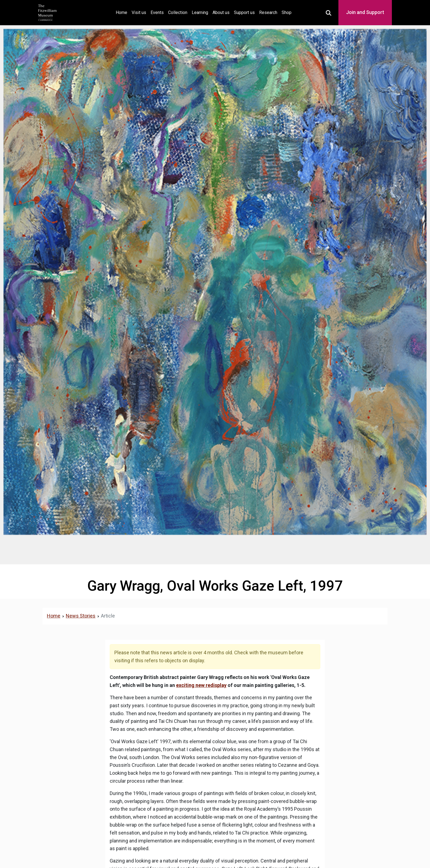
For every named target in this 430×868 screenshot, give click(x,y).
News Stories (81, 616)
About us (221, 12)
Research (268, 12)
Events (157, 12)
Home (123, 12)
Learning (200, 12)
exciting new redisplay (201, 685)
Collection (178, 12)
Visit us (139, 12)
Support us (244, 12)
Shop (287, 12)
